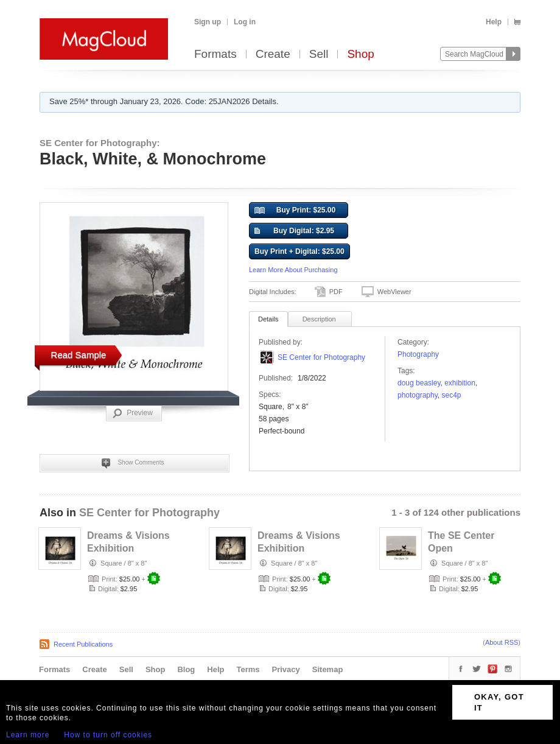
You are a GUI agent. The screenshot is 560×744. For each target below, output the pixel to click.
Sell (319, 54)
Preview (133, 413)
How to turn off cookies (108, 735)
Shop (360, 54)
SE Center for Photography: (100, 143)
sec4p (452, 395)
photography (418, 395)
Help (494, 22)
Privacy (286, 669)
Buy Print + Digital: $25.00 (299, 251)
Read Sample (79, 355)
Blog (186, 669)
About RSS (502, 642)
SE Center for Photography (321, 357)
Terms (248, 669)
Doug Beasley (419, 383)
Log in (245, 22)
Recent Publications (83, 644)
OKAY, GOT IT (499, 702)
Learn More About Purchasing (293, 270)
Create (273, 54)
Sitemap (328, 669)
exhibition (460, 383)
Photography (418, 354)
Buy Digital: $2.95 (294, 231)
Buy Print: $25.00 (295, 211)
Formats (215, 54)
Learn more (28, 735)
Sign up (208, 22)
